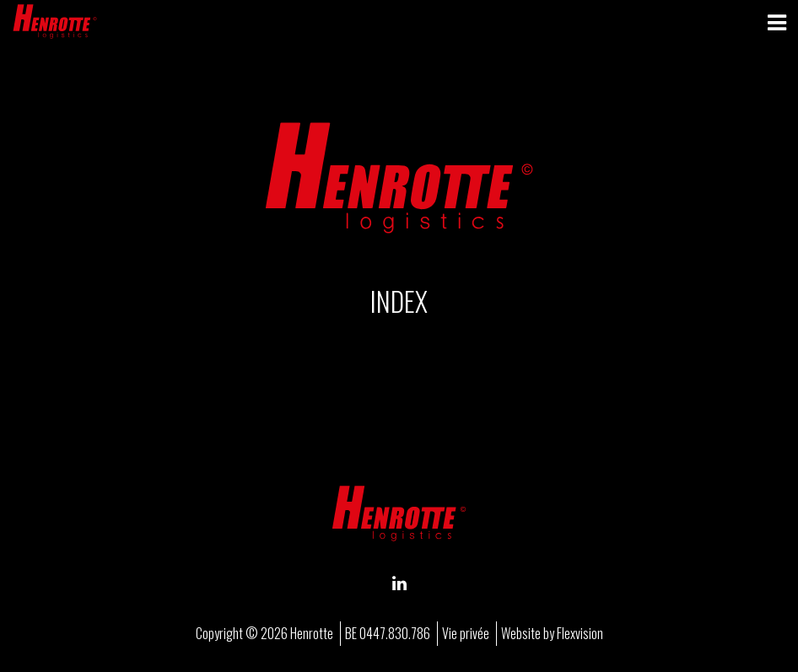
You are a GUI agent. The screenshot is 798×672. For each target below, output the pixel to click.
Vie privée (466, 633)
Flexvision (580, 633)
